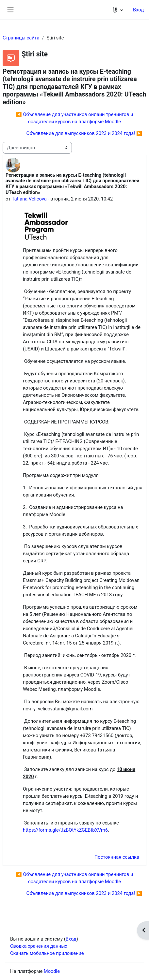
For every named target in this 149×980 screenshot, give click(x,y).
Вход (138, 10)
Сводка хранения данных (39, 946)
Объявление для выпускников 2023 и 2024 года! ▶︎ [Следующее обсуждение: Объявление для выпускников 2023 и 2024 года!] (84, 133)
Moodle (52, 971)
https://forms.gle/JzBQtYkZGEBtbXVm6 (65, 830)
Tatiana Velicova (29, 199)
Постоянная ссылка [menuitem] (117, 857)
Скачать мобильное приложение (47, 953)
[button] (118, 10)
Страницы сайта (21, 38)
